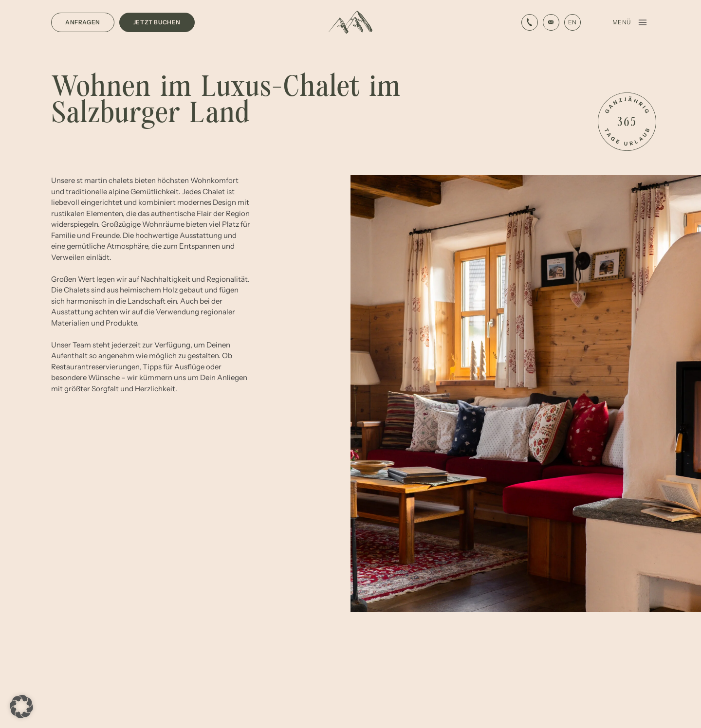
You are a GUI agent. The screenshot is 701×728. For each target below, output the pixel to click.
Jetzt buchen (157, 22)
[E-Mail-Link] (530, 22)
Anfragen (83, 22)
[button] (21, 707)
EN (572, 22)
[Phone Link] (551, 22)
